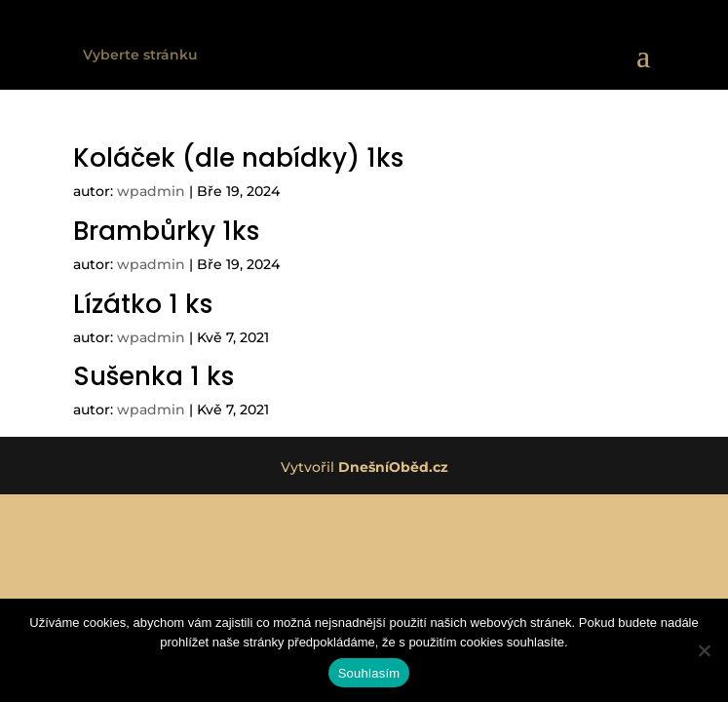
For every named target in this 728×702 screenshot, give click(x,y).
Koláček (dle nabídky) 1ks (238, 158)
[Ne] (704, 650)
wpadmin (151, 191)
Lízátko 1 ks (143, 304)
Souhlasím (369, 673)
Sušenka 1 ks (153, 376)
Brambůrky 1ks (166, 231)
